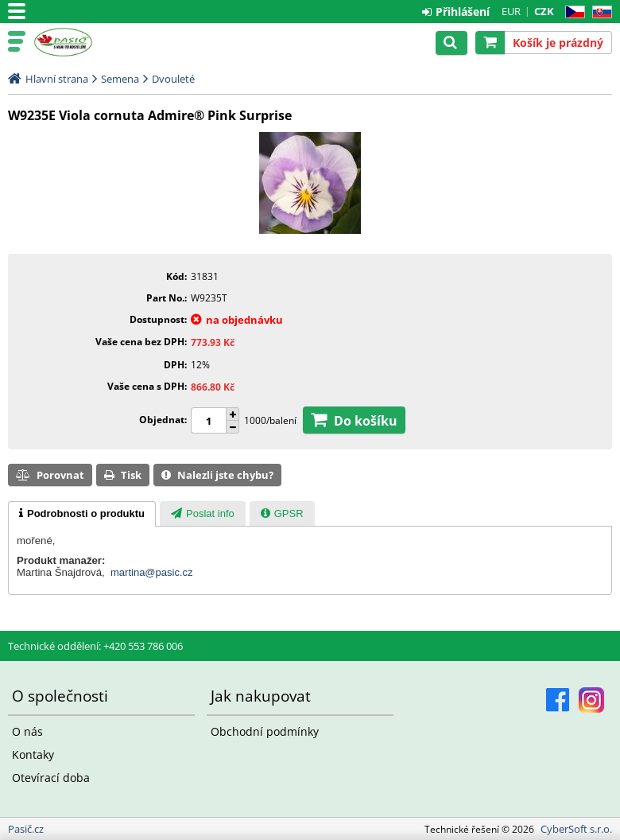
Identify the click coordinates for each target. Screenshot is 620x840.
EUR (511, 11)
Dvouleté (173, 79)
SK (599, 12)
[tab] (82, 514)
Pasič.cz (81, 42)
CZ (572, 12)
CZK (544, 11)
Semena (120, 79)
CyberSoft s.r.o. (576, 829)
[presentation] (82, 514)
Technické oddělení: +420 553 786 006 (95, 646)
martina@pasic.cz (152, 572)
